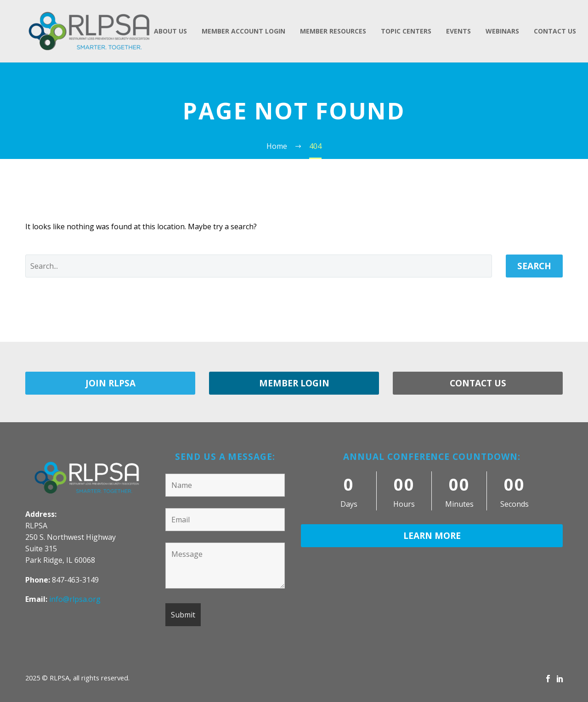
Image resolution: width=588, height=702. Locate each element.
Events (458, 31)
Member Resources (333, 31)
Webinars (502, 31)
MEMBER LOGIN (294, 383)
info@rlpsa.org (75, 599)
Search (534, 266)
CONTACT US (478, 383)
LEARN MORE (432, 536)
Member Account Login (243, 31)
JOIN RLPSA (110, 383)
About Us (170, 31)
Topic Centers (406, 31)
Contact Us (555, 31)
